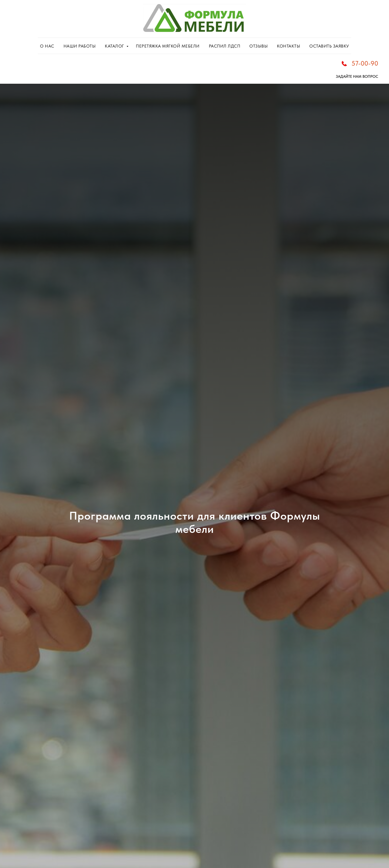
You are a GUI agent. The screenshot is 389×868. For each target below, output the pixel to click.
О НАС (47, 46)
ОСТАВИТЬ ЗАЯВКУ (329, 46)
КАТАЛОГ (115, 46)
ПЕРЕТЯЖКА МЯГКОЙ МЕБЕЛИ (168, 46)
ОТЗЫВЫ (259, 46)
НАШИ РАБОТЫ (80, 46)
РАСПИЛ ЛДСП (225, 46)
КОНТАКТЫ (289, 46)
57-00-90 (365, 63)
